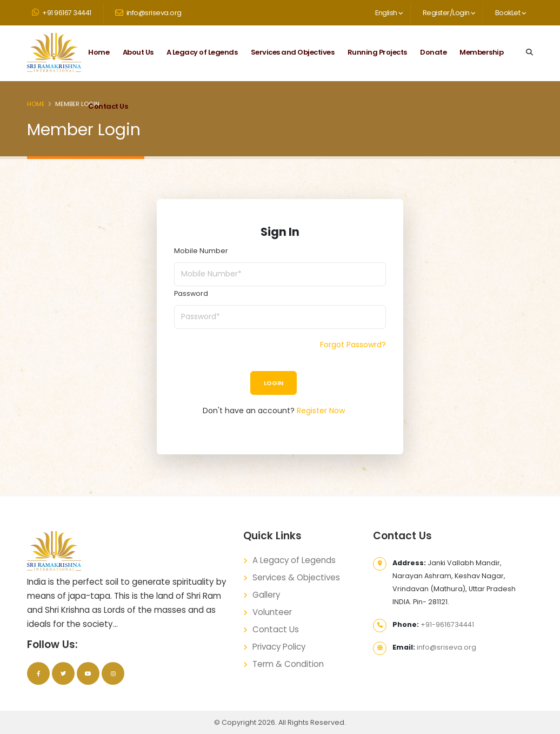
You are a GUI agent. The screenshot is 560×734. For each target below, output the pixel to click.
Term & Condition (288, 664)
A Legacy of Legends (202, 52)
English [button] (389, 13)
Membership (481, 52)
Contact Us (108, 106)
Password (191, 293)
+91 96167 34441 (62, 13)
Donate (433, 52)
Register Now (321, 411)
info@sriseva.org (148, 13)
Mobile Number (201, 251)
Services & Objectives (296, 577)
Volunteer (272, 612)
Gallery (266, 595)
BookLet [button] (511, 13)
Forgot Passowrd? (353, 345)
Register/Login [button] (449, 13)
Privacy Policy (279, 647)
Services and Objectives (293, 52)
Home (99, 52)
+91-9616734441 (447, 624)
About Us (138, 52)
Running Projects (377, 52)
